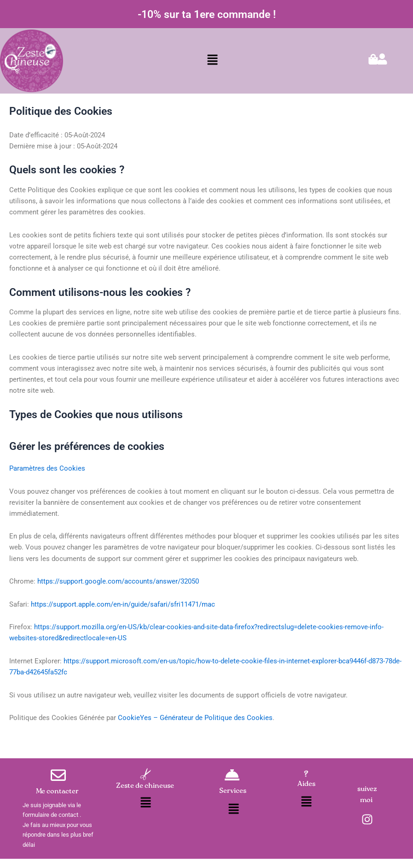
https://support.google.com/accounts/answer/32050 (118, 581)
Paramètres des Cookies (47, 468)
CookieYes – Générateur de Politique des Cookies (195, 718)
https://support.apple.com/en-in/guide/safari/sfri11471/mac (123, 604)
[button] (213, 61)
